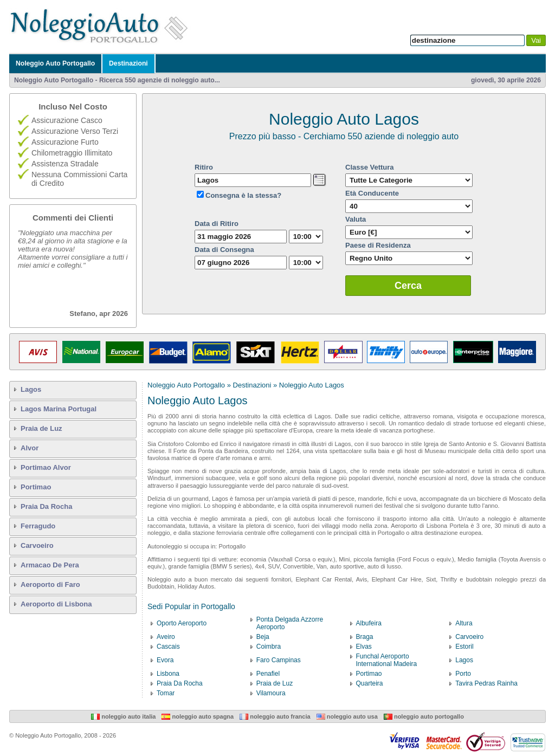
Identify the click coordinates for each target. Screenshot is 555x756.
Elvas (364, 647)
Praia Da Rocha (46, 506)
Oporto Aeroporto (182, 623)
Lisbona (168, 674)
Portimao (36, 487)
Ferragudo (38, 526)
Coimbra (269, 647)
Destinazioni (128, 63)
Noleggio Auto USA (347, 716)
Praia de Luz (41, 428)
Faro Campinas (279, 660)
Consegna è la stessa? (243, 195)
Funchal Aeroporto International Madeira (387, 660)
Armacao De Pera (50, 565)
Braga (365, 637)
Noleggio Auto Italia (123, 716)
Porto (463, 674)
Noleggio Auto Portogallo (55, 63)
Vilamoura (271, 693)
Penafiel (268, 674)
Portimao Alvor (46, 467)
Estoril (464, 647)
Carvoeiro (37, 545)
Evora (165, 660)
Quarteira (370, 683)
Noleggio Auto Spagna (198, 716)
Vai (536, 40)
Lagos (31, 389)
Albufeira (369, 623)
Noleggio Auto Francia (275, 716)
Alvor (30, 448)
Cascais (168, 647)
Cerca (408, 286)
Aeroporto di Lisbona (56, 604)
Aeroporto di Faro (50, 584)
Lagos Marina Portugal (59, 409)
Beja (263, 637)
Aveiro (166, 637)
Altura (464, 623)
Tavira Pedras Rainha (486, 683)
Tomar (166, 693)
